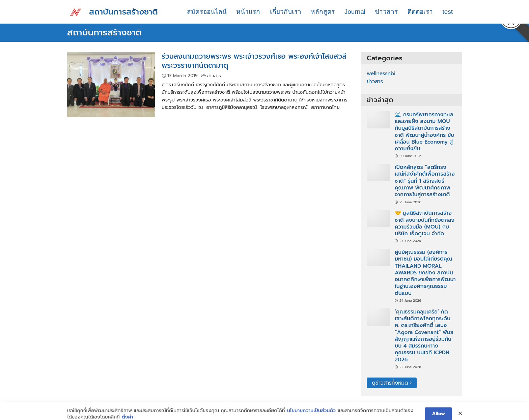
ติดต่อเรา (420, 12)
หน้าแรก (248, 12)
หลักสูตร (323, 12)
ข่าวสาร (386, 12)
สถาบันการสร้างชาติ (123, 12)
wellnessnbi (381, 73)
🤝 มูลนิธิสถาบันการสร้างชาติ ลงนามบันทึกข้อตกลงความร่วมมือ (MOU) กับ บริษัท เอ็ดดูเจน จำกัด (425, 223)
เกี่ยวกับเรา (286, 12)
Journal (355, 12)
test (448, 12)
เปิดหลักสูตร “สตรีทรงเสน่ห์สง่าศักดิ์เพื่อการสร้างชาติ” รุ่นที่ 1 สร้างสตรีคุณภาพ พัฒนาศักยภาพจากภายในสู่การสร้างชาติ (425, 181)
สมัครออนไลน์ (207, 12)
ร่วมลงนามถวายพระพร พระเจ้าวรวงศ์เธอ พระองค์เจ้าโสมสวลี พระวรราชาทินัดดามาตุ (254, 61)
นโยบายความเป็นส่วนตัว (311, 416)
